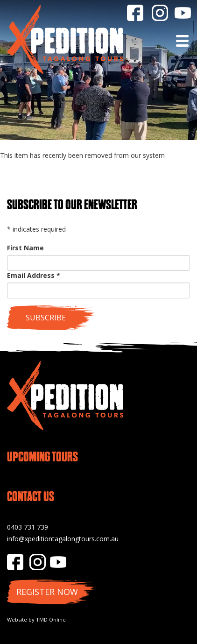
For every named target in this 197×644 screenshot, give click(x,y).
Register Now (47, 592)
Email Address (34, 275)
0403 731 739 (28, 527)
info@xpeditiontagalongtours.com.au (63, 539)
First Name (25, 248)
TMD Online (51, 619)
